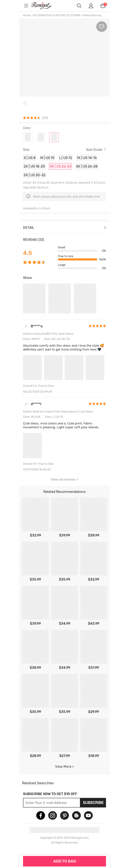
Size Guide (94, 150)
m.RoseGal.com (44, 6)
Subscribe (93, 803)
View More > (64, 767)
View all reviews (64, 479)
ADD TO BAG (65, 861)
